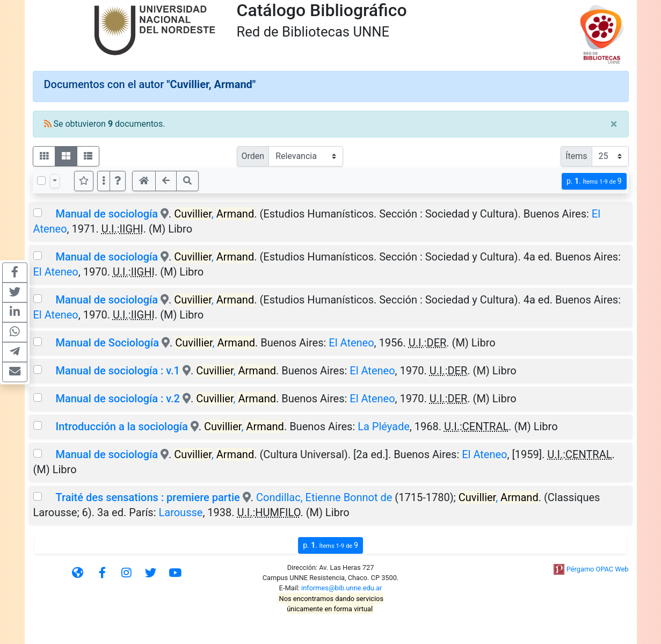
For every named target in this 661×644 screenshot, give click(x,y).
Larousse (180, 512)
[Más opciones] (104, 181)
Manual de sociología (107, 214)
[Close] (614, 124)
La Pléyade (384, 426)
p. (594, 181)
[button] (118, 181)
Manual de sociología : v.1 (117, 371)
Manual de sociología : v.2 (117, 399)
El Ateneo (56, 272)
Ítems (576, 156)
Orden (253, 156)
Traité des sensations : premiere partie (147, 497)
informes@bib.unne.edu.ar (342, 588)
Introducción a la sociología (121, 426)
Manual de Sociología (107, 343)
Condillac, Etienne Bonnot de (324, 497)
